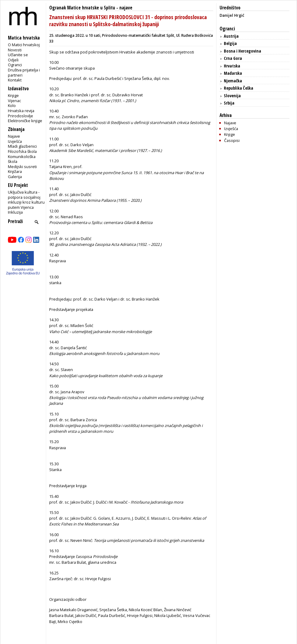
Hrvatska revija (21, 111)
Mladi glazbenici (22, 146)
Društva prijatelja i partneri (24, 72)
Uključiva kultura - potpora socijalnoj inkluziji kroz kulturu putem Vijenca (26, 200)
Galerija (15, 177)
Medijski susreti (22, 167)
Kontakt (15, 80)
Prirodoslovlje (20, 116)
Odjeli (13, 60)
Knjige (13, 95)
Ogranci (15, 65)
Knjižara (15, 171)
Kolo (12, 105)
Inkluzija (15, 212)
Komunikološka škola (22, 159)
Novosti (15, 50)
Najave (14, 136)
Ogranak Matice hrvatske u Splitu (82, 8)
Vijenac (14, 101)
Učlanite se (18, 55)
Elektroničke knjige (25, 121)
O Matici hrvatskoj (24, 45)
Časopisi (232, 140)
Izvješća (15, 141)
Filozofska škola (22, 151)
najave (126, 8)
